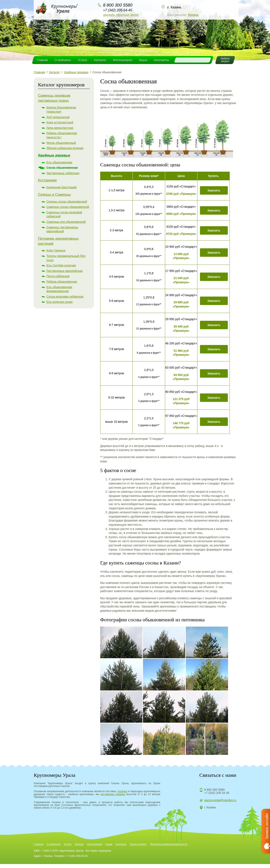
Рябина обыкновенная (62, 282)
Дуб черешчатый (58, 117)
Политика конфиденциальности (169, 844)
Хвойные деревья (54, 155)
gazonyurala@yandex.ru (220, 800)
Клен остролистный (60, 122)
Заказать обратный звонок (121, 15)
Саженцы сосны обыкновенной (68, 207)
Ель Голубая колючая (61, 265)
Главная (42, 60)
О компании (63, 60)
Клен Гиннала (56, 250)
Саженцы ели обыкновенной (66, 222)
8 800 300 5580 (118, 5)
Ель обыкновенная (59, 162)
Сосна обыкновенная (62, 168)
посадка (122, 791)
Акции (143, 60)
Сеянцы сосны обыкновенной (67, 202)
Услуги (83, 60)
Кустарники (47, 180)
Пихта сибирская (58, 276)
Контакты (162, 60)
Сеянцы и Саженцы (54, 195)
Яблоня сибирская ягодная (65, 148)
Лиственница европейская (64, 271)
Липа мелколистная (60, 128)
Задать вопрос (138, 844)
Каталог (100, 60)
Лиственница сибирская (63, 173)
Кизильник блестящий (61, 187)
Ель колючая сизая (59, 302)
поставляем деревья (113, 794)
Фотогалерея (122, 60)
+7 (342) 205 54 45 (217, 793)
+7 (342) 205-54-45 (118, 10)
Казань (193, 15)
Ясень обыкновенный (61, 143)
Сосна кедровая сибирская (65, 297)
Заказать (214, 190)
